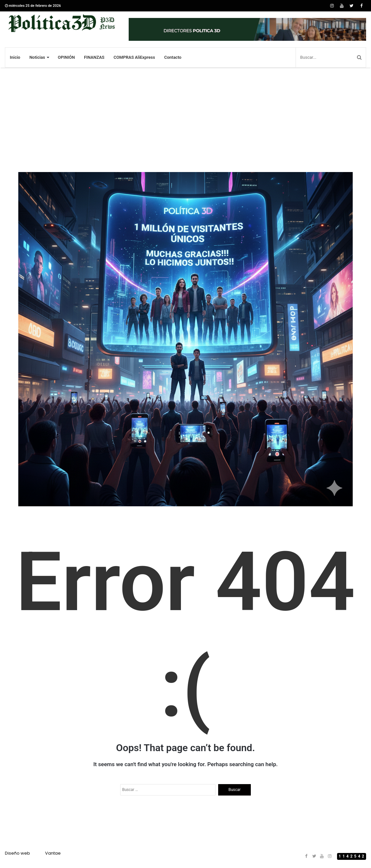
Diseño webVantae (33, 853)
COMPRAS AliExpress (134, 57)
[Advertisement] (185, 120)
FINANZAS (94, 57)
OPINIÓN (66, 57)
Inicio (15, 57)
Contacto (173, 57)
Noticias (37, 57)
